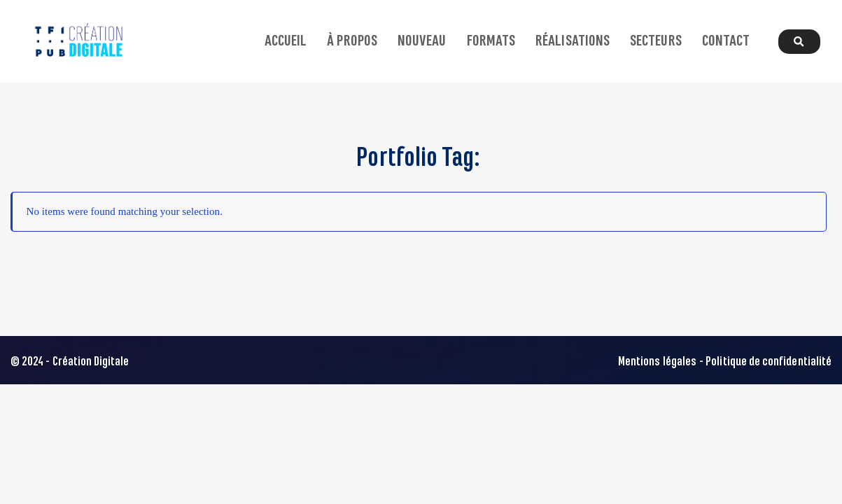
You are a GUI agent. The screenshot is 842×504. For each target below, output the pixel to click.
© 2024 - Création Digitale (70, 362)
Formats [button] (491, 41)
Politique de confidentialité (769, 362)
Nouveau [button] (422, 41)
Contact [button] (726, 41)
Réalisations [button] (573, 41)
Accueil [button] (286, 41)
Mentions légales (657, 362)
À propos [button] (352, 41)
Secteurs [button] (655, 41)
